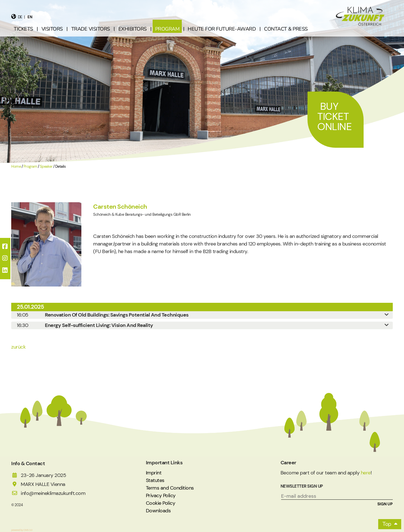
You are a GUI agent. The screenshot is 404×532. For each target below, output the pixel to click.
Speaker (46, 167)
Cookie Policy (161, 503)
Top (387, 524)
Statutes (155, 480)
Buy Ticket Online (334, 116)
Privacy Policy (161, 495)
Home (16, 167)
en (30, 17)
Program (30, 167)
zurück (18, 347)
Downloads (158, 511)
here (366, 473)
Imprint (154, 473)
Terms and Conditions (170, 488)
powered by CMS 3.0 (22, 530)
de (20, 17)
